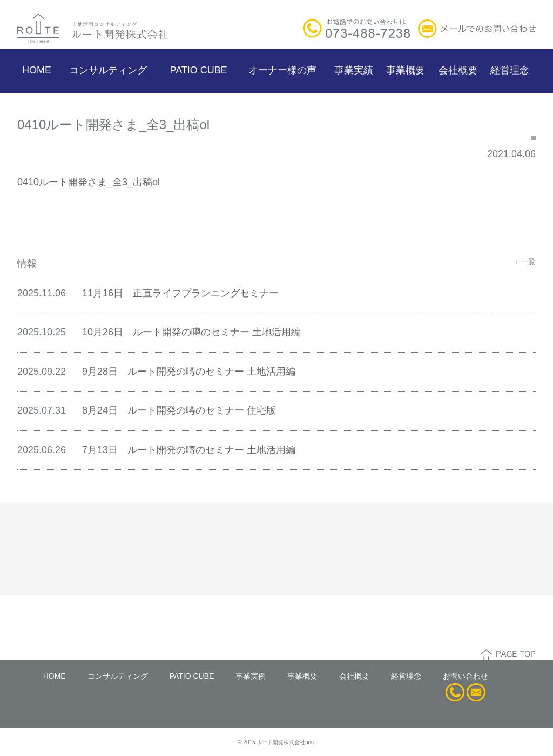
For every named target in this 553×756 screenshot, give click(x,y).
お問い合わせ (466, 676)
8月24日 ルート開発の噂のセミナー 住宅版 (179, 410)
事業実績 (354, 70)
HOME (37, 70)
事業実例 (251, 676)
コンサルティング (108, 70)
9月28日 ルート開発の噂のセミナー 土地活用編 (189, 372)
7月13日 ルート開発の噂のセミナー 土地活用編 (189, 450)
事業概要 (406, 70)
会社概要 (458, 70)
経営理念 (510, 70)
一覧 (525, 261)
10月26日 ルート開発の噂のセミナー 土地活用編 (191, 332)
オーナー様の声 (282, 70)
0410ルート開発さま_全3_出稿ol (89, 182)
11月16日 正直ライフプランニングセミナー (180, 293)
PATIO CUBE (198, 70)
